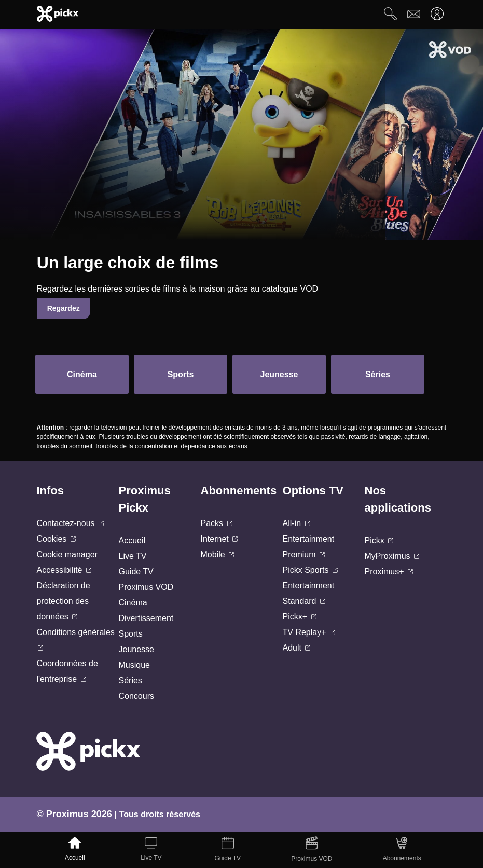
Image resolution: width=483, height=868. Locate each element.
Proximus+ (389, 571)
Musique (134, 665)
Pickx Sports (310, 570)
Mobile (218, 554)
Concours (136, 696)
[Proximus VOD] (312, 850)
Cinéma (133, 603)
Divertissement (146, 618)
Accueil (132, 540)
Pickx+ (300, 617)
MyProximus (392, 556)
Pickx (379, 540)
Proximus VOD (146, 587)
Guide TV (136, 571)
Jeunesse (136, 649)
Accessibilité (64, 570)
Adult (297, 648)
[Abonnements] (402, 850)
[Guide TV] (228, 850)
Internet (219, 539)
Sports (130, 634)
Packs (217, 523)
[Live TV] (151, 850)
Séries (130, 680)
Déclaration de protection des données (63, 601)
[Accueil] (75, 850)
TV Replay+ (309, 632)
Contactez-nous (70, 523)
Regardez (64, 308)
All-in (296, 523)
